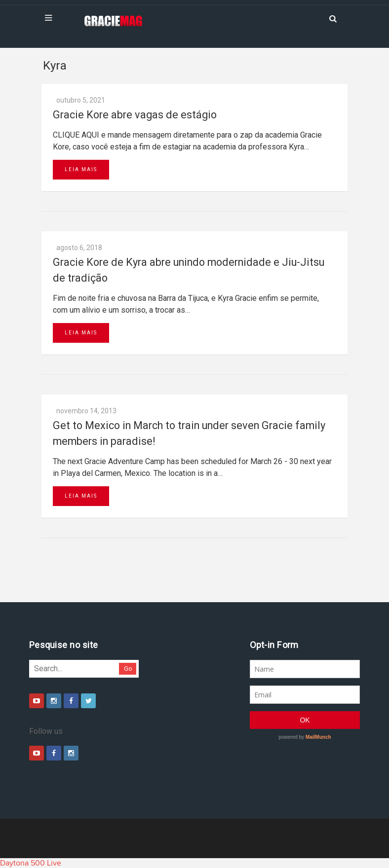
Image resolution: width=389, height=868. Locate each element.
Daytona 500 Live (31, 863)
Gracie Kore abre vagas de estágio (135, 115)
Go (128, 669)
